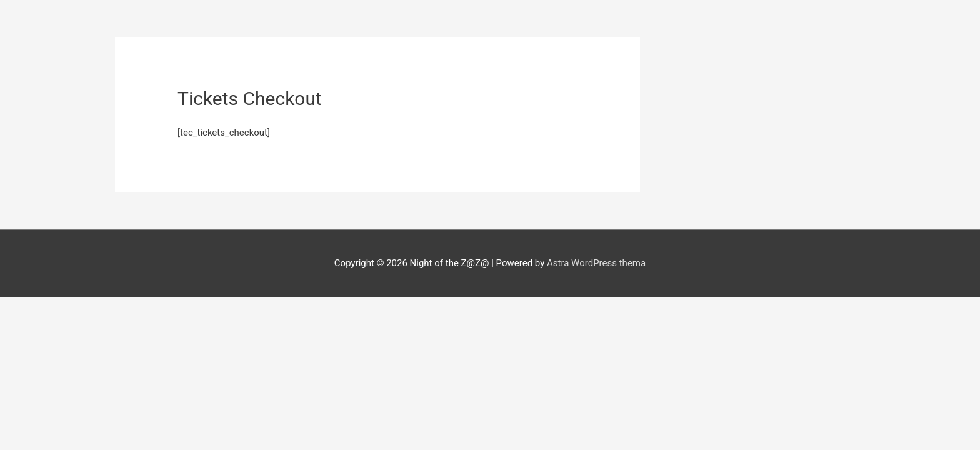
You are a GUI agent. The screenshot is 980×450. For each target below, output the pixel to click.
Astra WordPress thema (596, 263)
